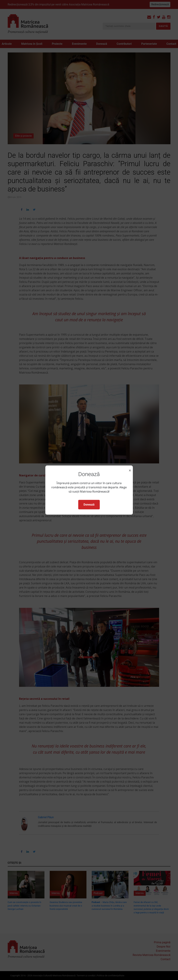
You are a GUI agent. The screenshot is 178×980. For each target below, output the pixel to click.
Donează (89, 505)
